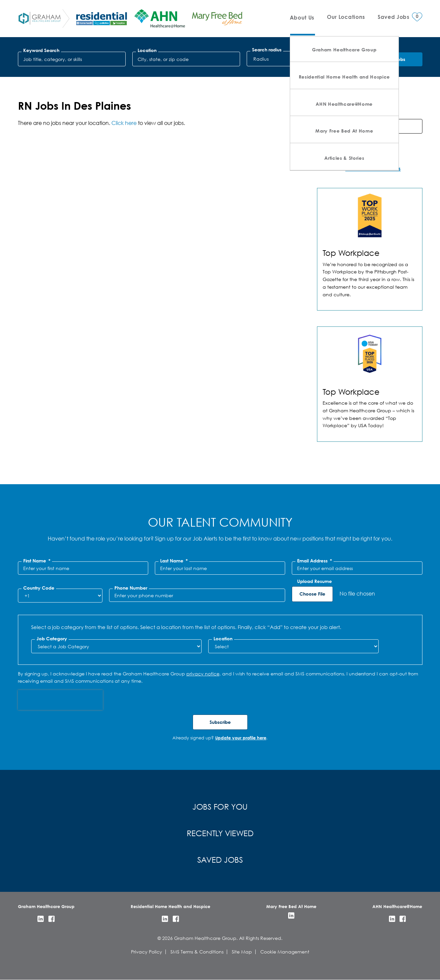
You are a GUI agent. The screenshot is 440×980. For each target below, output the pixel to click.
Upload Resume (314, 581)
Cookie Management (285, 952)
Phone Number (131, 588)
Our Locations (346, 17)
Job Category (52, 639)
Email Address (314, 561)
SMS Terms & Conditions (197, 952)
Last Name (174, 561)
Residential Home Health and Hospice (344, 77)
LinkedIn (41, 919)
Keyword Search (41, 50)
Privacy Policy (147, 952)
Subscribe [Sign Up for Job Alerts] (220, 722)
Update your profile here (241, 738)
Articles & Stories (344, 158)
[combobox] (186, 59)
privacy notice (203, 674)
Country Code (39, 588)
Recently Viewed (220, 833)
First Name (37, 561)
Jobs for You (220, 806)
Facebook (52, 919)
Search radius (267, 50)
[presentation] (60, 700)
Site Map (242, 952)
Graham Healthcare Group (344, 50)
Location (147, 50)
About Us (302, 17)
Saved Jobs (220, 859)
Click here (124, 123)
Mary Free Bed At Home (344, 131)
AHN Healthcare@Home (344, 104)
